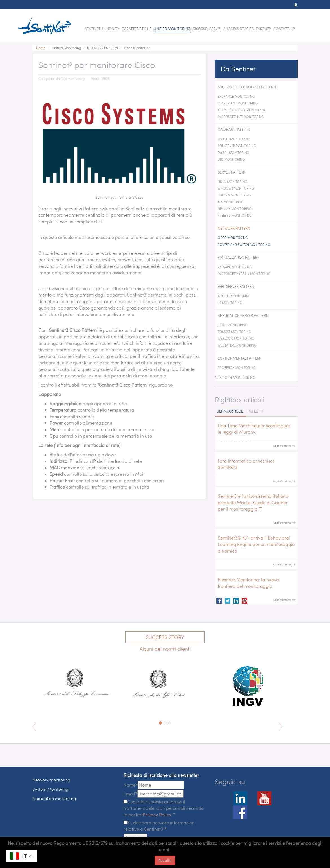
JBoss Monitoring (233, 325)
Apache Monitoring (234, 296)
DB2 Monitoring (231, 159)
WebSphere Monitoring (237, 345)
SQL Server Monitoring (237, 146)
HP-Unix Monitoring (235, 209)
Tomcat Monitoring (234, 332)
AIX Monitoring (231, 202)
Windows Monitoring (236, 188)
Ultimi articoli (230, 411)
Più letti (255, 411)
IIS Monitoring (230, 303)
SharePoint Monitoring (238, 103)
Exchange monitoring (236, 96)
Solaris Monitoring (234, 195)
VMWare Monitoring (235, 267)
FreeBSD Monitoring (235, 215)
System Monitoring (50, 789)
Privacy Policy (157, 815)
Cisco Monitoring (233, 238)
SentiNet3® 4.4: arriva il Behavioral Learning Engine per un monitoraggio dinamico (256, 544)
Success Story (165, 637)
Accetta (165, 860)
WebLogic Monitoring (236, 338)
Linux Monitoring (232, 182)
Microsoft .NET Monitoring (241, 117)
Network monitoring (51, 780)
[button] (293, 5)
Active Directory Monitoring (242, 110)
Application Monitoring (54, 798)
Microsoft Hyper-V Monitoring (244, 274)
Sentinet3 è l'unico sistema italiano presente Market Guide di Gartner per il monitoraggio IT (253, 502)
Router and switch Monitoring (244, 245)
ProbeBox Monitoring (236, 368)
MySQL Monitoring (233, 153)
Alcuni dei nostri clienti (165, 649)
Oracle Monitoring (234, 139)
